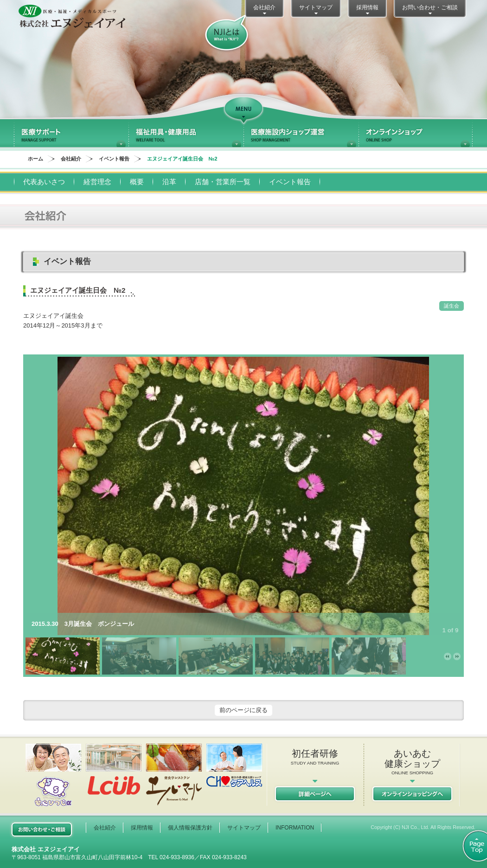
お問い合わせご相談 (42, 829)
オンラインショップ (416, 133)
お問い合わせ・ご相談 (430, 10)
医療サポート (71, 133)
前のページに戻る (243, 710)
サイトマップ (316, 10)
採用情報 (367, 10)
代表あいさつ (44, 182)
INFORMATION (295, 828)
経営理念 (97, 182)
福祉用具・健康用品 (186, 133)
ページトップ (470, 846)
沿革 (169, 182)
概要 (137, 182)
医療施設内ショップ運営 (301, 133)
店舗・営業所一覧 (223, 182)
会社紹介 (264, 10)
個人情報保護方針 (190, 828)
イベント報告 (114, 159)
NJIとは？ (227, 33)
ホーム (35, 159)
